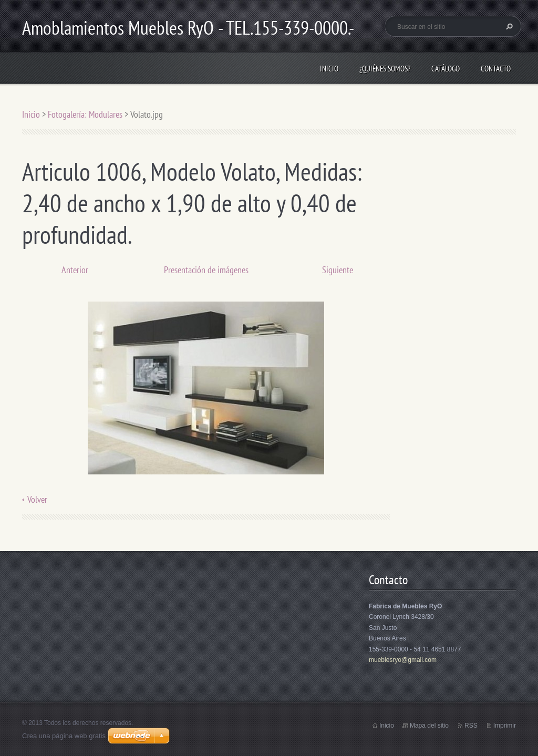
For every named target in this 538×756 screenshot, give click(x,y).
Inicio (329, 69)
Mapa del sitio (429, 726)
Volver (37, 499)
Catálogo (446, 69)
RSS (471, 726)
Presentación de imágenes (206, 270)
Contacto (496, 69)
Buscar (508, 26)
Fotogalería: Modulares (85, 114)
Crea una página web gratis (64, 736)
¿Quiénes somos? (385, 69)
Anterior (75, 270)
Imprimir (505, 726)
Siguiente (338, 270)
